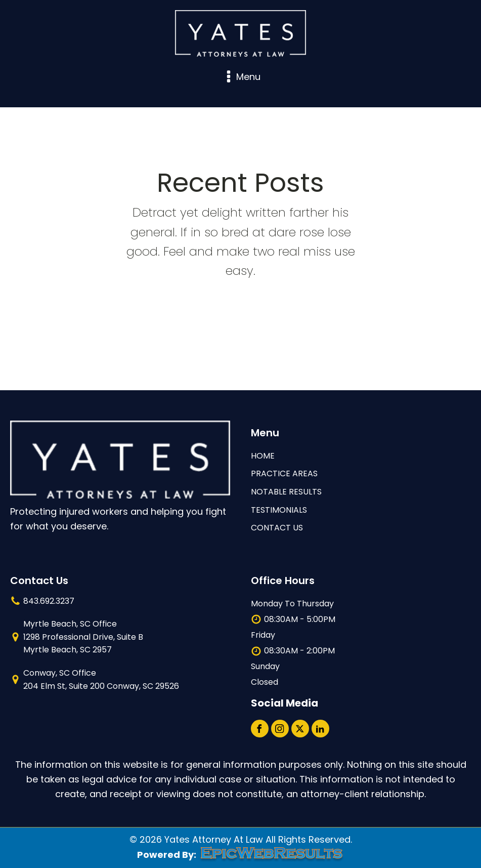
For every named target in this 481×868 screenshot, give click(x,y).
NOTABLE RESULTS (286, 492)
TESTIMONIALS (279, 510)
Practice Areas (284, 473)
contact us (277, 528)
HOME (263, 456)
